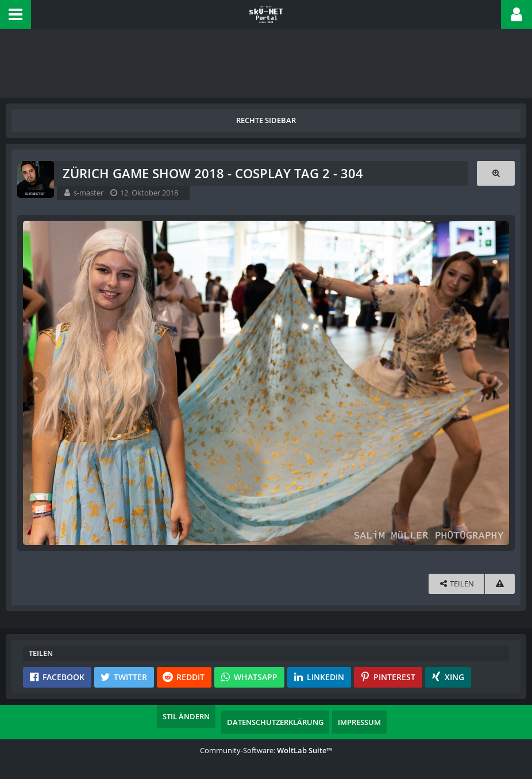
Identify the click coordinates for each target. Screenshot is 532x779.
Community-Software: (266, 750)
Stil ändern (186, 716)
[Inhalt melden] (500, 584)
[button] (16, 14)
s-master (88, 193)
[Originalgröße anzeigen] (496, 173)
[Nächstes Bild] (498, 383)
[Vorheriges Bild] (34, 383)
